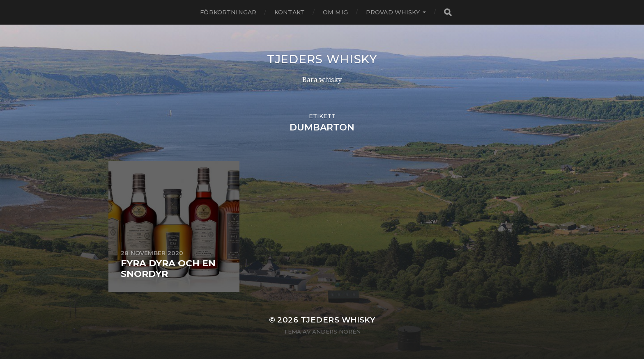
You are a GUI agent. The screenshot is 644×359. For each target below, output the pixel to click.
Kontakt (290, 12)
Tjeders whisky (322, 59)
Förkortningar (228, 12)
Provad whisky (393, 12)
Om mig (335, 12)
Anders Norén (336, 332)
